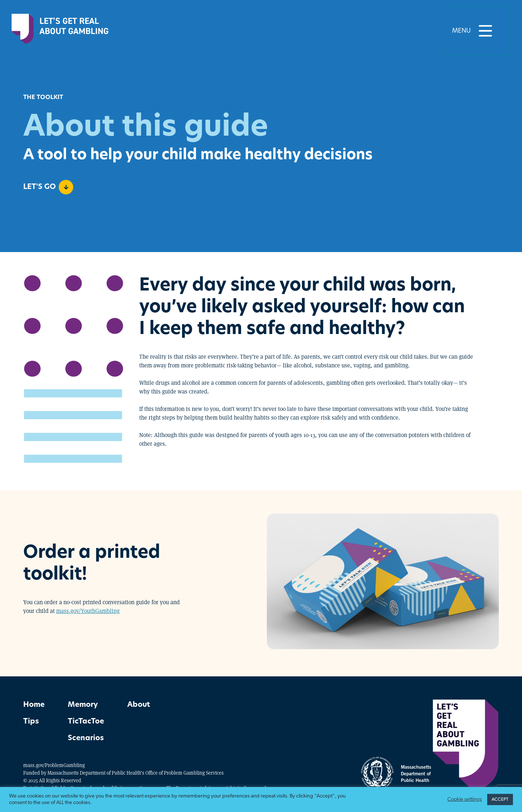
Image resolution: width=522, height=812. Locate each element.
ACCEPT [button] (500, 799)
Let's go (48, 187)
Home (34, 705)
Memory (83, 705)
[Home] (60, 31)
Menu (476, 31)
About (139, 705)
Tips (31, 722)
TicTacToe (86, 722)
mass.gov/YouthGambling (88, 611)
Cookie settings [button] (465, 799)
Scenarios (86, 738)
